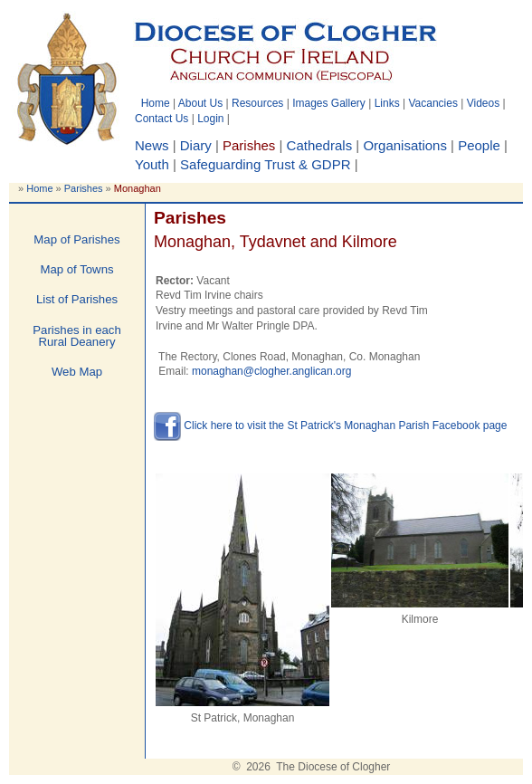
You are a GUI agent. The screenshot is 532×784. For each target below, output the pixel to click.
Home (156, 103)
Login (210, 119)
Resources (257, 103)
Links (387, 103)
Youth (152, 164)
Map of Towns (76, 269)
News (152, 145)
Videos (483, 103)
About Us (200, 103)
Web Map (77, 372)
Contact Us (161, 119)
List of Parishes (77, 299)
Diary (196, 145)
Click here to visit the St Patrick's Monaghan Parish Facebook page (330, 425)
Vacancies (432, 103)
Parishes (84, 188)
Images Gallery (329, 103)
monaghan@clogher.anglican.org (271, 371)
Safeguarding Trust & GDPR (265, 164)
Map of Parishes (76, 239)
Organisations (405, 145)
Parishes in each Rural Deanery (77, 336)
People (479, 145)
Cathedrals (320, 145)
